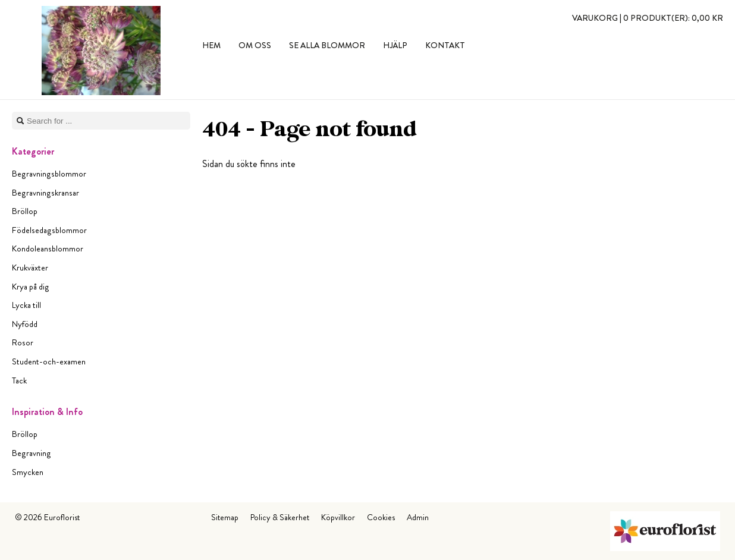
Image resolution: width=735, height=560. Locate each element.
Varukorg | (648, 18)
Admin (418, 517)
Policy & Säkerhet (280, 517)
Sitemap (225, 517)
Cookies (381, 517)
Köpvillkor (338, 517)
